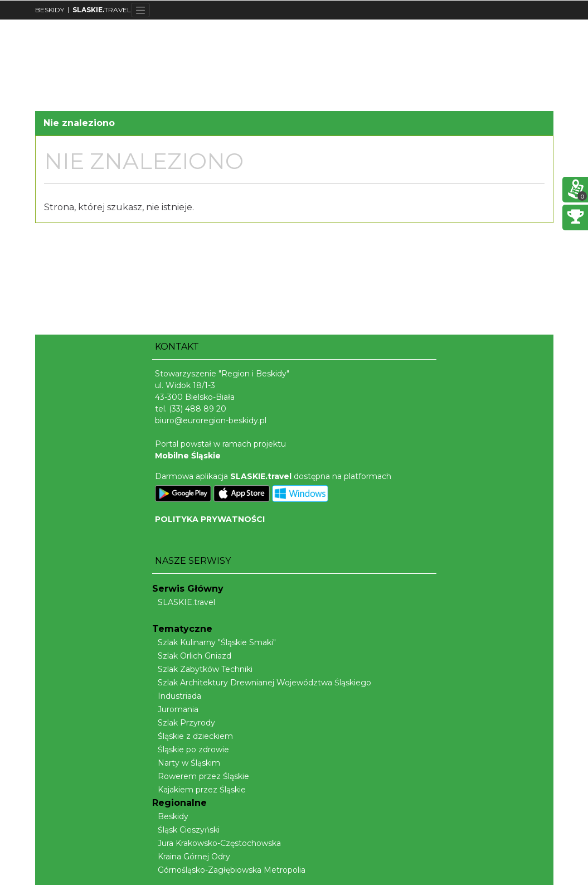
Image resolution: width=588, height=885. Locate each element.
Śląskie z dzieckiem (193, 736)
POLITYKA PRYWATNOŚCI (210, 519)
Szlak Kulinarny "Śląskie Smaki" (214, 642)
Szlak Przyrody (184, 723)
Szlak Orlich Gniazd (192, 656)
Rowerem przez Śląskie (201, 776)
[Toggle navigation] (141, 10)
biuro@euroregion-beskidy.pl (211, 420)
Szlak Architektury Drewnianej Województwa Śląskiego (262, 683)
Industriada (177, 696)
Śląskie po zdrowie (191, 749)
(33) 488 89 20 (198, 409)
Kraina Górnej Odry (191, 857)
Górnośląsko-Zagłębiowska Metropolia (229, 870)
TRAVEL (102, 10)
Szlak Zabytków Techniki (202, 669)
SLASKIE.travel (184, 602)
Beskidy (170, 816)
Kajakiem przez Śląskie (199, 790)
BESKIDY (50, 10)
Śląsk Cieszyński (186, 830)
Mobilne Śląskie (188, 456)
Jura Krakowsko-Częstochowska (217, 843)
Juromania (175, 709)
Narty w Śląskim (186, 763)
